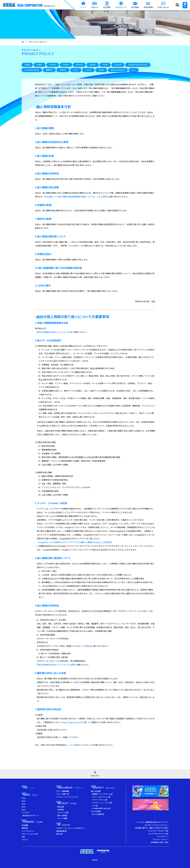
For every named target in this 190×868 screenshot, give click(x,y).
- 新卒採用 (60, 807)
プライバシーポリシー (160, 839)
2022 (23, 810)
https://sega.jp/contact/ (74, 722)
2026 (23, 798)
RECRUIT (67, 803)
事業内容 (25, 828)
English (40, 65)
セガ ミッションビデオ (30, 834)
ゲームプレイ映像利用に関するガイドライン (153, 822)
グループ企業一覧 (63, 794)
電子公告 (60, 834)
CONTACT (104, 787)
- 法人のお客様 (98, 814)
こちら (84, 646)
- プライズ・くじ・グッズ (102, 803)
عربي (134, 70)
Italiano (66, 65)
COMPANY (33, 822)
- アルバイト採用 (62, 812)
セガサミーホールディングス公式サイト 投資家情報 (71, 830)
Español (93, 65)
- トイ (94, 806)
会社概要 (25, 825)
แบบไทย (88, 70)
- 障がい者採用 (62, 815)
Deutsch (79, 65)
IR (64, 825)
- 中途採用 (60, 810)
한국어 (76, 70)
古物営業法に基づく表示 (160, 842)
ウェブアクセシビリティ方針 (158, 834)
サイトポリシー (163, 836)
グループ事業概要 (63, 791)
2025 (23, 801)
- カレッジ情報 (62, 818)
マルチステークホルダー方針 (158, 831)
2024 (23, 804)
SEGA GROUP (71, 787)
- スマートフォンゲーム (101, 797)
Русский (118, 65)
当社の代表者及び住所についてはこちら (54, 332)
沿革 (23, 837)
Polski (105, 65)
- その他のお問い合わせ (101, 808)
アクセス (25, 840)
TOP (29, 787)
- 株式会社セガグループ (30, 815)
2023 (23, 807)
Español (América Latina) (138, 65)
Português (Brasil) (32, 70)
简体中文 (63, 70)
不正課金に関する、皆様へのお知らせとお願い (152, 828)
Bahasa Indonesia (118, 70)
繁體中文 (49, 70)
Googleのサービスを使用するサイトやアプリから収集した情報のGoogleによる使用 (75, 542)
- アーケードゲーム (99, 800)
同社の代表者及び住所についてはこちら (55, 665)
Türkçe (101, 70)
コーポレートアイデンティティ (67, 797)
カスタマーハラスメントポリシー (156, 825)
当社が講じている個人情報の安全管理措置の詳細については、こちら (74, 197)
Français (53, 65)
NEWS (31, 795)
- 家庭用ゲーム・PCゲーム (102, 794)
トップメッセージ (28, 831)
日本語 (27, 65)
